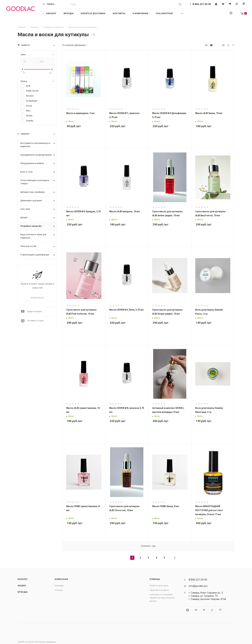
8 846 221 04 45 (202, 4)
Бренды (23, 592)
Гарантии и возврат (159, 590)
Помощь (155, 579)
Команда (59, 586)
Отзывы (59, 590)
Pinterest (244, 4)
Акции (22, 586)
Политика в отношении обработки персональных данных (162, 598)
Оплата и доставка (159, 586)
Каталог (23, 579)
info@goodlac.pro (198, 586)
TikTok (237, 4)
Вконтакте (223, 4)
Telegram (230, 4)
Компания (61, 579)
